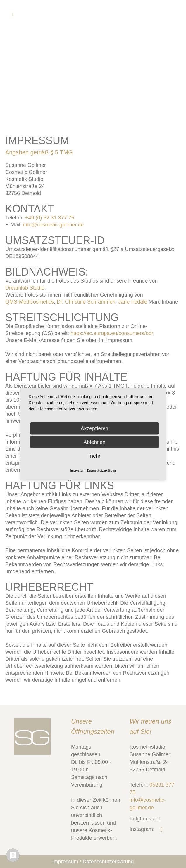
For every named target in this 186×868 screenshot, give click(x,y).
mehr (94, 456)
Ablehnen (94, 442)
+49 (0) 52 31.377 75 (50, 218)
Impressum (65, 862)
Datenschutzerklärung (108, 862)
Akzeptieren (95, 428)
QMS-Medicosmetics (30, 302)
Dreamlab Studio (25, 288)
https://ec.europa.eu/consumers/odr (112, 333)
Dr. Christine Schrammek (86, 302)
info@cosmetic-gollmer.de (53, 225)
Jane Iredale (133, 302)
